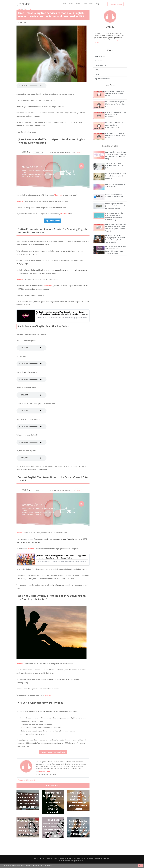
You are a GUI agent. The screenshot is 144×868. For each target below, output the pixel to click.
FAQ (97, 4)
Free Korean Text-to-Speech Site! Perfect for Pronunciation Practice (115, 136)
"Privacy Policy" (25, 866)
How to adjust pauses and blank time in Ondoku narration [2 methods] (116, 176)
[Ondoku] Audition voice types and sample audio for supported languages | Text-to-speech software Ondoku (61, 557)
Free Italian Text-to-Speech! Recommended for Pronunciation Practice (114, 125)
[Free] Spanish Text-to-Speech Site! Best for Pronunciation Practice (115, 93)
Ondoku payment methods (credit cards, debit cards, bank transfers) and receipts (115, 206)
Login (104, 4)
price (71, 4)
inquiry (55, 858)
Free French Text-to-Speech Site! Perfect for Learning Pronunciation (116, 115)
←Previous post (22, 780)
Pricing (97, 70)
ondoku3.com (45, 772)
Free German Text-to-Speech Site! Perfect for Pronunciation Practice (115, 104)
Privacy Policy (78, 858)
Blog (25, 9)
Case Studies (89, 4)
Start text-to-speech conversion (105, 61)
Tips (30, 9)
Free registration (115, 4)
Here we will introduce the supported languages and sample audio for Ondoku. (61, 561)
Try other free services (102, 79)
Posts (97, 74)
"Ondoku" (58, 195)
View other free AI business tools (100, 858)
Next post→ (32, 780)
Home (64, 4)
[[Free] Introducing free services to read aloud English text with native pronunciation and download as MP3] (99, 94)
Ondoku (19, 9)
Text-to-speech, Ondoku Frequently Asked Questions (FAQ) (114, 165)
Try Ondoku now (53, 221)
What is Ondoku (100, 56)
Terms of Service (66, 858)
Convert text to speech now (53, 752)
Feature (78, 4)
